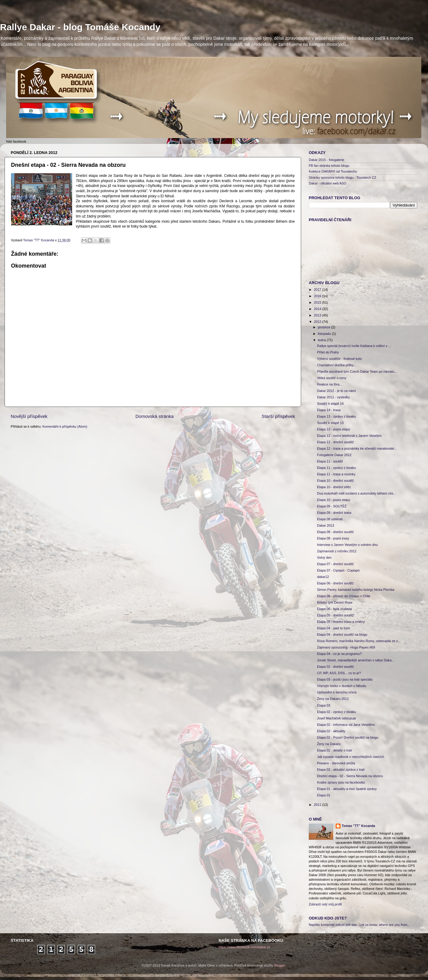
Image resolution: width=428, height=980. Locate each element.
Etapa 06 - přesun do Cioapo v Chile (344, 596)
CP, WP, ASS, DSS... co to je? (339, 673)
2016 (318, 296)
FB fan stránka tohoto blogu (329, 166)
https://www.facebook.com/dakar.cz (244, 947)
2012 (318, 322)
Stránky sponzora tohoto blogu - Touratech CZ (343, 177)
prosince (325, 327)
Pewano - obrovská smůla (336, 763)
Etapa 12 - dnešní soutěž (335, 442)
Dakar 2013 (326, 525)
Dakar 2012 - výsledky (333, 397)
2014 (318, 309)
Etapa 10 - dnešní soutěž (335, 481)
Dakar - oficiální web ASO (328, 183)
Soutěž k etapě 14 (330, 404)
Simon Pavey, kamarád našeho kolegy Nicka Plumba (356, 590)
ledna (322, 340)
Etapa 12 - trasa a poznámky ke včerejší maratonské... (357, 448)
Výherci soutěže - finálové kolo (339, 359)
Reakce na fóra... (330, 384)
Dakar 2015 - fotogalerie (327, 160)
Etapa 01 (324, 795)
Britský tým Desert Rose (335, 602)
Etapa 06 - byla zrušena (334, 609)
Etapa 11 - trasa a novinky (336, 474)
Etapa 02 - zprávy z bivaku (336, 712)
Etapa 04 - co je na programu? (339, 654)
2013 (318, 315)
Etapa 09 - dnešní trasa (334, 513)
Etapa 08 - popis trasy (333, 538)
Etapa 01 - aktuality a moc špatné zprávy (347, 789)
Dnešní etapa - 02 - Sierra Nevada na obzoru (350, 776)
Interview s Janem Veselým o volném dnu (347, 545)
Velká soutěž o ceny (332, 378)
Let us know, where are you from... (385, 925)
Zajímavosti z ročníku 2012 (337, 551)
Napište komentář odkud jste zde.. (334, 925)
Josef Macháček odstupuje (337, 718)
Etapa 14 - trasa (329, 410)
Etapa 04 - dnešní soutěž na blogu (342, 634)
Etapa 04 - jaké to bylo (333, 628)
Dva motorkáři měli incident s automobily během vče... (357, 493)
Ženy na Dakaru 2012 (333, 699)
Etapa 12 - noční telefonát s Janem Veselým (349, 436)
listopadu (325, 334)
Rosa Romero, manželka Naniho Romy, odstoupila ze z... (359, 641)
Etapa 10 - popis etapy (334, 500)
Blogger (280, 965)
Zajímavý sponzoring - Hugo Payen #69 (346, 647)
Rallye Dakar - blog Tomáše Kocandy (80, 27)
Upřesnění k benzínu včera (337, 692)
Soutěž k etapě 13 (330, 423)
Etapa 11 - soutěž (330, 461)
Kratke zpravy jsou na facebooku (341, 782)
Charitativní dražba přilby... (337, 365)
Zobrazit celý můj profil (325, 904)
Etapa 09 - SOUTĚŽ (332, 506)
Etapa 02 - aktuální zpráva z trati (341, 770)
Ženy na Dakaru (329, 744)
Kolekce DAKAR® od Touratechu (333, 171)
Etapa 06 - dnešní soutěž (335, 583)
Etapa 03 (324, 705)
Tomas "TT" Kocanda (39, 240)
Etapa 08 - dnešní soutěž (335, 532)
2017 (318, 290)
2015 (318, 302)
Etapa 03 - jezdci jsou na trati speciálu (345, 679)
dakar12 (323, 577)
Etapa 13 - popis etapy (334, 429)
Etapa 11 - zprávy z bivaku (336, 468)
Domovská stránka (155, 416)
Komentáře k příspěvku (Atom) (65, 426)
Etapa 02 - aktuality (331, 731)
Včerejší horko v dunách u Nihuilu (342, 686)
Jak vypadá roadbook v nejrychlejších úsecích (351, 757)
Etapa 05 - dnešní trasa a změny (341, 622)
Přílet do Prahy (328, 352)
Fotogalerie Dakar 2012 (334, 455)
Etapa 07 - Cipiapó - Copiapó (338, 570)
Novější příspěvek (29, 416)
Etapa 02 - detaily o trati (334, 750)
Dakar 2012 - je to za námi (336, 391)
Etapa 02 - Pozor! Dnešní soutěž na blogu (348, 737)
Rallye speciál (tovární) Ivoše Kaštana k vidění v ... (354, 346)
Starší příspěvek (278, 416)
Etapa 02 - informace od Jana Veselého (346, 725)
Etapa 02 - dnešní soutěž (335, 667)
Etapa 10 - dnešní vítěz (334, 487)
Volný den (324, 558)
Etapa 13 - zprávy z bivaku (336, 416)
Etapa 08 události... (331, 519)
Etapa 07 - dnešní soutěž (335, 564)
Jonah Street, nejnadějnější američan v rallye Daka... (356, 660)
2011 (318, 805)
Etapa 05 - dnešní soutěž (335, 615)
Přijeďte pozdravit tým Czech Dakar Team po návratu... (357, 371)
